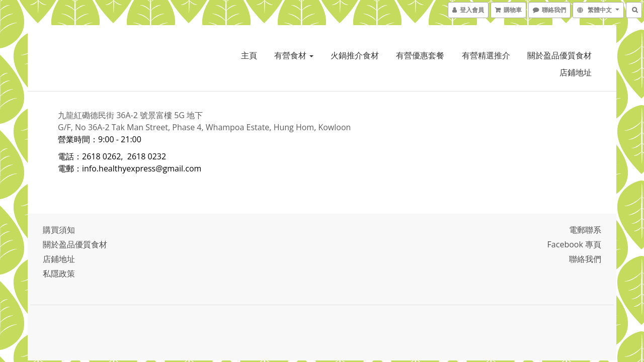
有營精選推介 (486, 55)
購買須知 (59, 230)
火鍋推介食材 (355, 55)
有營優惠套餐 (420, 55)
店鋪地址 (576, 72)
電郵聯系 (585, 230)
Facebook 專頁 (574, 244)
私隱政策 (59, 274)
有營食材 (294, 55)
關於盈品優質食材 (559, 55)
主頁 (249, 55)
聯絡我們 (585, 259)
